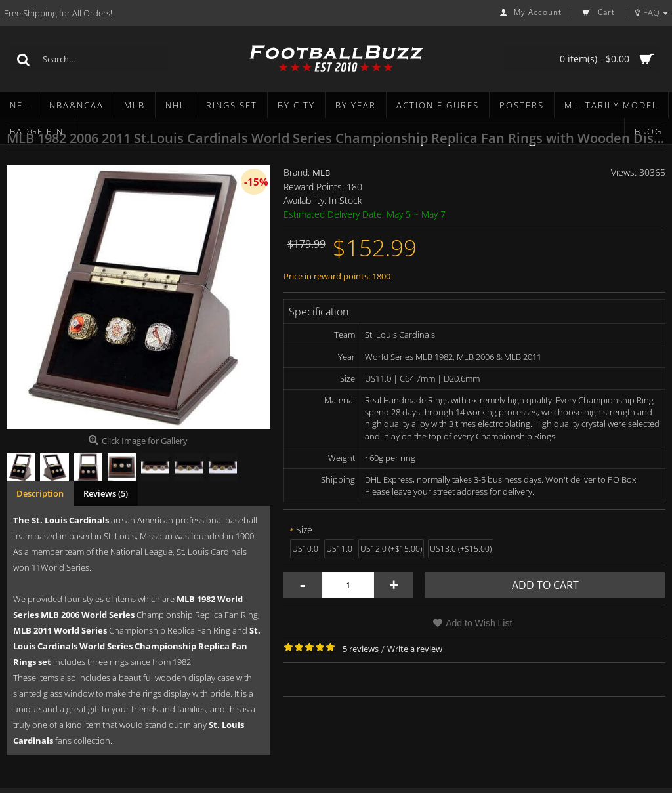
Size (304, 530)
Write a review (415, 649)
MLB (321, 173)
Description (40, 493)
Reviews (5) (106, 493)
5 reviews (361, 649)
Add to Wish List (479, 623)
